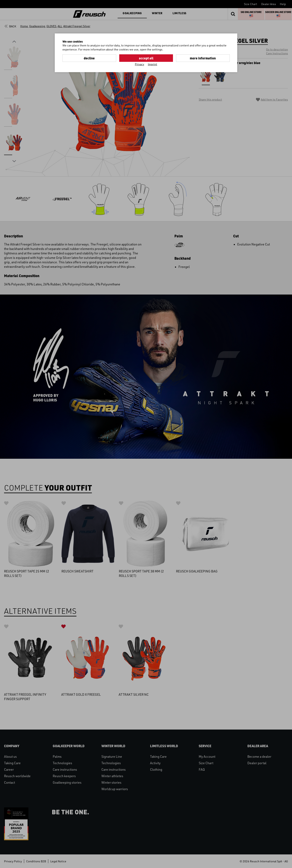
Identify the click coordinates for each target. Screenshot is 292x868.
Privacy (140, 64)
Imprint (152, 64)
